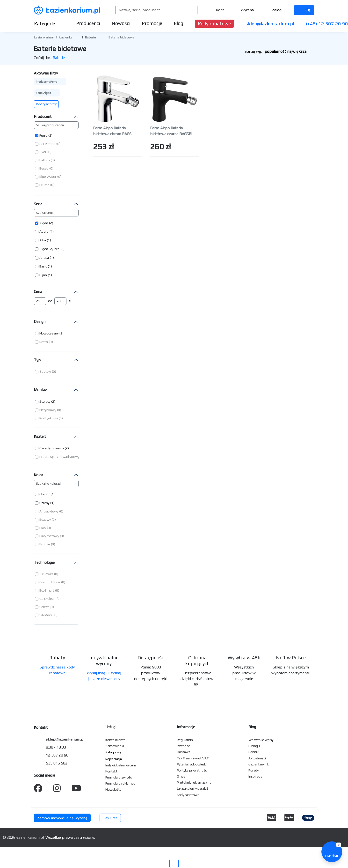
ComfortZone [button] (50, 582)
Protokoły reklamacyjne (194, 782)
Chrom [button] (44, 494)
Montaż (40, 390)
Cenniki (254, 752)
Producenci (88, 23)
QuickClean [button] (47, 599)
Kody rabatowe (214, 24)
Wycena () (246, 10)
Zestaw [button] (45, 371)
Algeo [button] (44, 223)
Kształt (40, 436)
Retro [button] (44, 342)
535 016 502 (57, 763)
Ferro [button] (43, 135)
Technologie (44, 562)
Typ (37, 360)
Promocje (152, 23)
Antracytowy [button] (49, 511)
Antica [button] (44, 258)
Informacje (186, 727)
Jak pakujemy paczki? (193, 788)
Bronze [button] (45, 544)
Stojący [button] (45, 401)
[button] (76, 37)
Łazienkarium (44, 37)
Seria (38, 204)
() (304, 10)
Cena (38, 292)
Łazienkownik (259, 764)
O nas (181, 776)
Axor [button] (43, 152)
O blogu (254, 746)
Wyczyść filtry (46, 104)
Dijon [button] (43, 275)
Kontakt (219, 10)
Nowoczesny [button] (49, 333)
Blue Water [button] (48, 177)
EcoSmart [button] (47, 590)
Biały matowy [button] (49, 536)
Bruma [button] (44, 185)
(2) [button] (50, 135)
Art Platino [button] (47, 144)
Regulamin (185, 740)
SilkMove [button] (46, 615)
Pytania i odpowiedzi (192, 764)
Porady (254, 770)
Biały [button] (43, 528)
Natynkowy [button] (48, 410)
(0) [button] (58, 144)
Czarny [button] (44, 503)
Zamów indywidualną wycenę (62, 818)
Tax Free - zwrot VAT (193, 758)
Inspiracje (255, 776)
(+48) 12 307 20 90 (327, 24)
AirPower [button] (46, 574)
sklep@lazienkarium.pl (270, 24)
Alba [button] (43, 240)
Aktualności (257, 758)
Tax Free (110, 818)
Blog (178, 23)
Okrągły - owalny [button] (52, 448)
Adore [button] (44, 231)
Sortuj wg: (279, 51)
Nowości (121, 23)
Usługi (111, 727)
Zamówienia (115, 746)
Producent (43, 116)
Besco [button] (44, 168)
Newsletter (114, 789)
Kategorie (49, 24)
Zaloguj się (277, 10)
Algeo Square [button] (49, 249)
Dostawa (184, 752)
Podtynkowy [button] (49, 418)
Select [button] (44, 607)
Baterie (91, 37)
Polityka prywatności (192, 770)
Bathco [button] (45, 160)
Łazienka (66, 37)
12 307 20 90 (57, 755)
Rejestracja (114, 759)
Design (40, 322)
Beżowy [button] (45, 519)
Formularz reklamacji (121, 783)
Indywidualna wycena (121, 765)
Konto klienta (115, 740)
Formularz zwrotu (119, 777)
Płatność (183, 746)
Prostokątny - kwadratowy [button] (59, 457)
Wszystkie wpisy (261, 740)
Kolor (38, 475)
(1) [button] (52, 231)
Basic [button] (43, 266)
